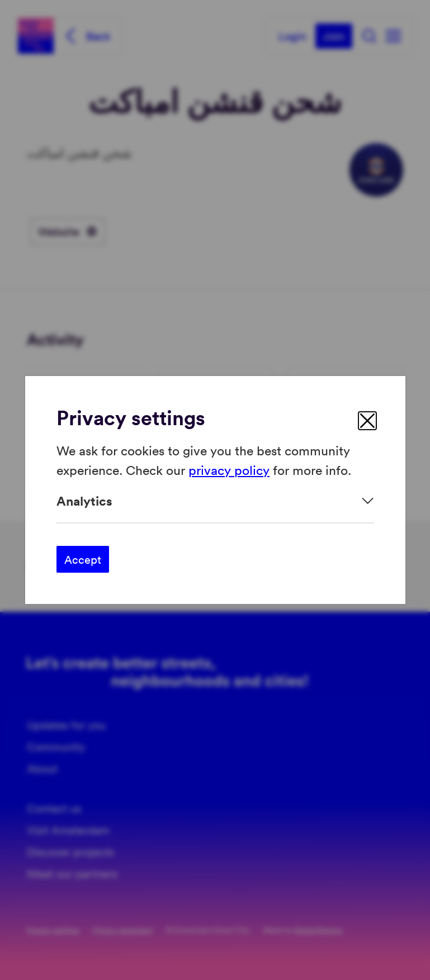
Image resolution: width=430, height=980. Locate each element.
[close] (367, 421)
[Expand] (215, 501)
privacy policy (229, 469)
